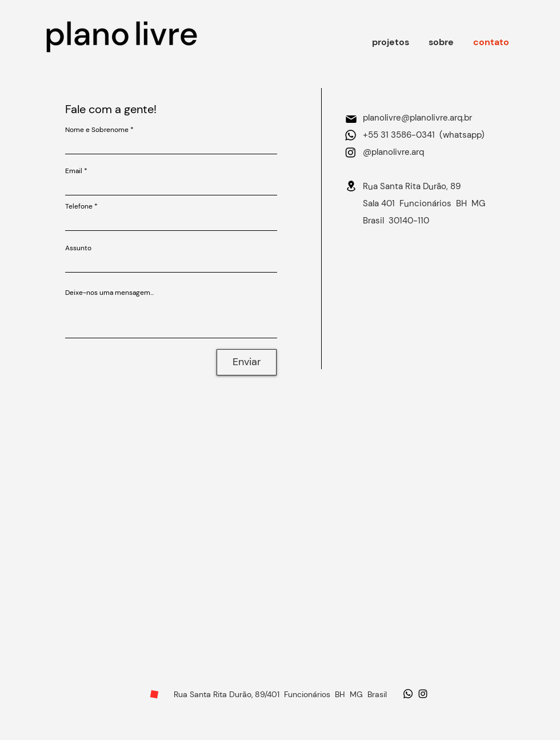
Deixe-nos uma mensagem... (109, 293)
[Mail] (351, 119)
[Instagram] (351, 152)
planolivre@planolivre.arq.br (417, 118)
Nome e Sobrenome (97, 130)
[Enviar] (247, 362)
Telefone (79, 206)
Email (74, 171)
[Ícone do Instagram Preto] (423, 694)
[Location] (351, 186)
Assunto (78, 248)
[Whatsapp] (351, 135)
